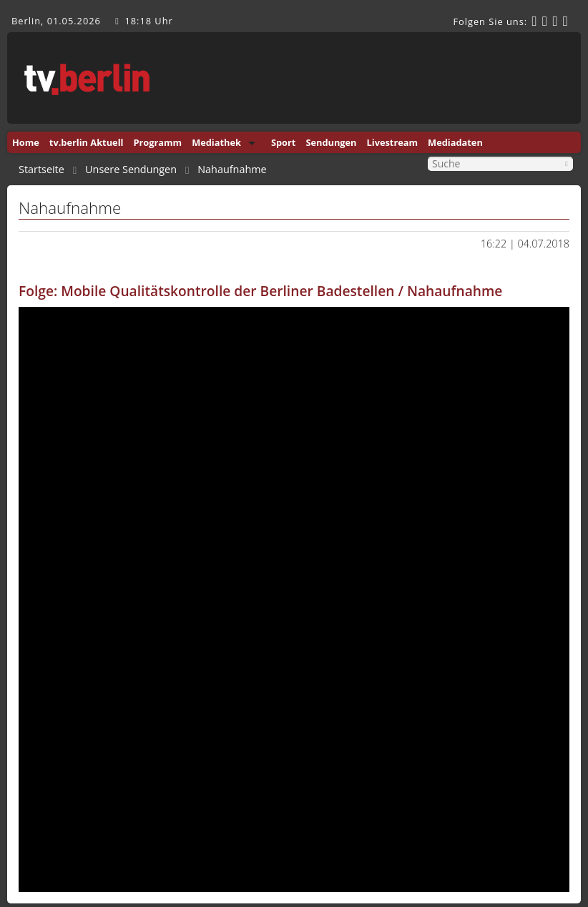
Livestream (393, 142)
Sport (283, 142)
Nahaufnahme (232, 170)
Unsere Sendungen (131, 170)
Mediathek (216, 142)
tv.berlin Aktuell (87, 142)
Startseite (41, 170)
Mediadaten (455, 142)
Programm (157, 142)
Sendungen (331, 142)
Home (26, 142)
